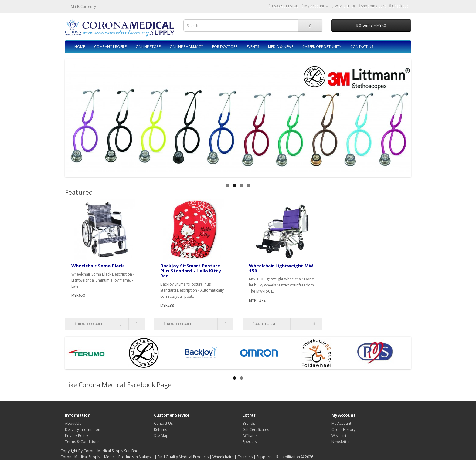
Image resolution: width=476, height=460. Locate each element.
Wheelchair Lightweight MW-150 (282, 268)
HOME (80, 47)
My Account (341, 423)
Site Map (161, 436)
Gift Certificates (256, 430)
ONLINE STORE (148, 47)
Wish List (339, 436)
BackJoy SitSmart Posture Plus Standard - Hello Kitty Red (191, 271)
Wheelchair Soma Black (98, 266)
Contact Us (163, 423)
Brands (249, 423)
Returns (160, 430)
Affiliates (250, 436)
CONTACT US (362, 47)
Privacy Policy (76, 436)
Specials (250, 442)
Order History (343, 430)
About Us (73, 423)
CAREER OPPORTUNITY (322, 47)
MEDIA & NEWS (281, 47)
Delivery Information (83, 430)
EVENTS (253, 47)
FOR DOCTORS (225, 47)
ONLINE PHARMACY (186, 47)
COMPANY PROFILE (110, 47)
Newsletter (341, 442)
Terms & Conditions (82, 442)
